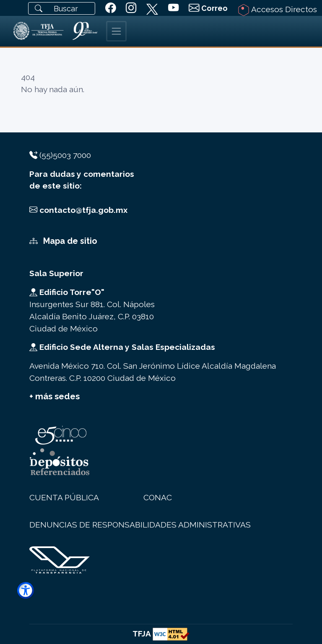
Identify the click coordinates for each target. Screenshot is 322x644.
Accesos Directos (277, 10)
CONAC (158, 497)
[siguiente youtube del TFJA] (173, 8)
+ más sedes (55, 396)
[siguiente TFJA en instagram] (131, 8)
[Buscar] (62, 8)
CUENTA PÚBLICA (64, 497)
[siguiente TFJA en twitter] (152, 8)
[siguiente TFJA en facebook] (110, 8)
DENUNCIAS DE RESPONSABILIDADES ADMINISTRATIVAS (140, 525)
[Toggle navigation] (116, 31)
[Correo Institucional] (208, 8)
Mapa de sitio (63, 241)
